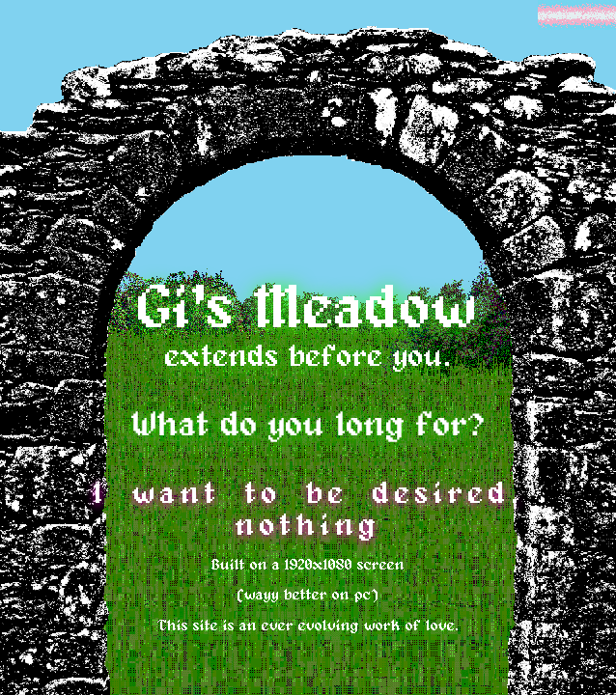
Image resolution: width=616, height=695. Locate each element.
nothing (308, 526)
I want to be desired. (308, 494)
